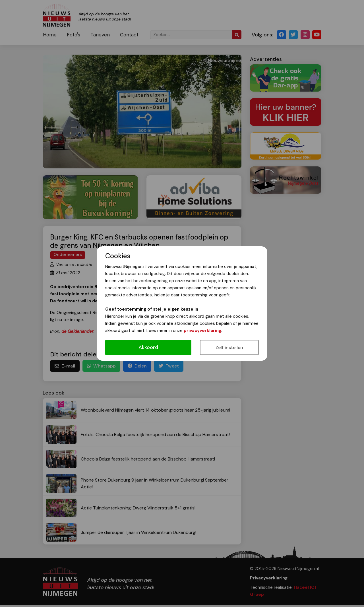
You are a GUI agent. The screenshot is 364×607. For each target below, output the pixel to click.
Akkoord (148, 347)
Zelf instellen (229, 347)
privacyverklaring (202, 331)
